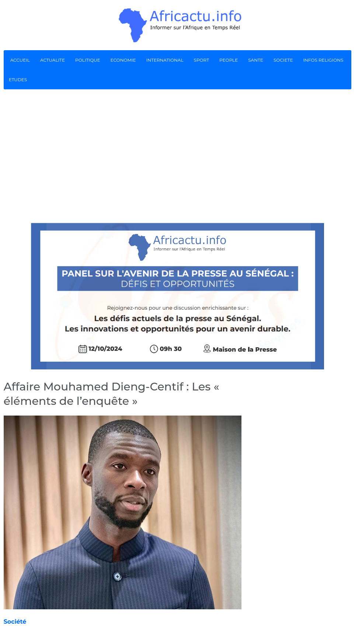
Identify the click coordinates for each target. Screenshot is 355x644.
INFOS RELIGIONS (323, 60)
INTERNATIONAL (165, 60)
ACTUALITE (53, 60)
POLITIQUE (88, 60)
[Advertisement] (177, 156)
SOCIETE (283, 60)
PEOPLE (229, 60)
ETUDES (18, 80)
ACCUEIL (20, 60)
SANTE (256, 60)
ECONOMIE (123, 60)
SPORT (202, 60)
